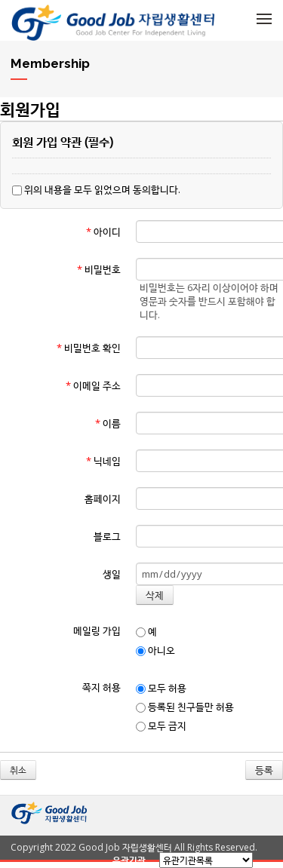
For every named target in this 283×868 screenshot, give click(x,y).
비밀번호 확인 (89, 348)
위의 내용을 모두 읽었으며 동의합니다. (96, 189)
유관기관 (129, 860)
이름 (108, 423)
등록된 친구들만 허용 (185, 707)
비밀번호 (99, 269)
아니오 (155, 650)
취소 (18, 770)
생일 (112, 574)
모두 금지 (161, 725)
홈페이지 (103, 498)
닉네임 (103, 461)
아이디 (103, 232)
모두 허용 (161, 688)
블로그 (107, 536)
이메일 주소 (93, 385)
